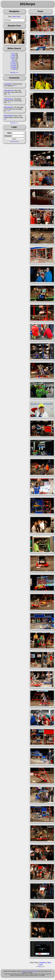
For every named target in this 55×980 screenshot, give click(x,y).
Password (8, 136)
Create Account (14, 141)
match (13, 57)
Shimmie (24, 971)
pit (13, 61)
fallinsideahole (9, 91)
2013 (13, 54)
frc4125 (14, 66)
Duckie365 (7, 84)
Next (19, 17)
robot (13, 55)
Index (14, 17)
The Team (35, 971)
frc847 (14, 62)
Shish (29, 971)
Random (43, 963)
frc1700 (14, 64)
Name (9, 133)
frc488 (14, 69)
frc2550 (14, 67)
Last (41, 965)
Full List (13, 73)
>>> (15, 86)
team (13, 59)
